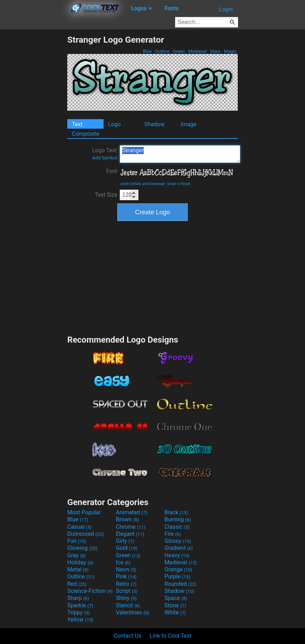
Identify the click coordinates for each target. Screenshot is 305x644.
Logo (114, 124)
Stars (215, 51)
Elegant (130, 534)
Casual (79, 527)
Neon (126, 569)
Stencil (128, 605)
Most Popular (84, 512)
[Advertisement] (33, 140)
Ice (123, 562)
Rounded (180, 584)
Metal (78, 569)
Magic (230, 51)
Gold (127, 548)
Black (176, 512)
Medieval (197, 51)
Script (127, 591)
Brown (127, 519)
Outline (162, 51)
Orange (178, 569)
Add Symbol (105, 158)
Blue (147, 51)
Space (176, 598)
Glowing (82, 548)
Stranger (180, 154)
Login (226, 9)
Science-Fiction (90, 591)
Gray (76, 555)
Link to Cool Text (170, 636)
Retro (126, 584)
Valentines (133, 612)
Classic (177, 527)
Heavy (177, 555)
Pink (126, 576)
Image (189, 124)
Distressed (85, 534)
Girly (125, 541)
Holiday (80, 562)
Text (77, 124)
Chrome (131, 527)
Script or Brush (179, 184)
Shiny (126, 598)
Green (179, 51)
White (175, 612)
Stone (175, 605)
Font (112, 171)
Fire (173, 534)
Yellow (80, 620)
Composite (86, 134)
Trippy (79, 612)
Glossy (178, 541)
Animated (132, 512)
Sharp (78, 598)
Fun (77, 541)
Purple (177, 576)
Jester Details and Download (142, 184)
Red (77, 584)
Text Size (106, 195)
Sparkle (80, 605)
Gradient (179, 548)
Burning (178, 519)
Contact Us (128, 636)
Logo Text (105, 154)
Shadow (154, 124)
